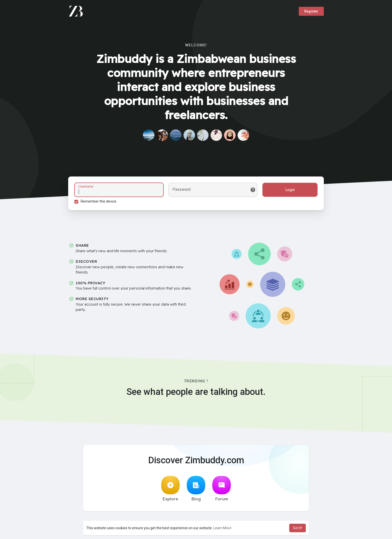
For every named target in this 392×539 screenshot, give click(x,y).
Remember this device (99, 201)
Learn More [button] (222, 528)
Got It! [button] (298, 528)
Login (290, 190)
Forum (222, 489)
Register (311, 11)
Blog (196, 489)
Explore (170, 489)
